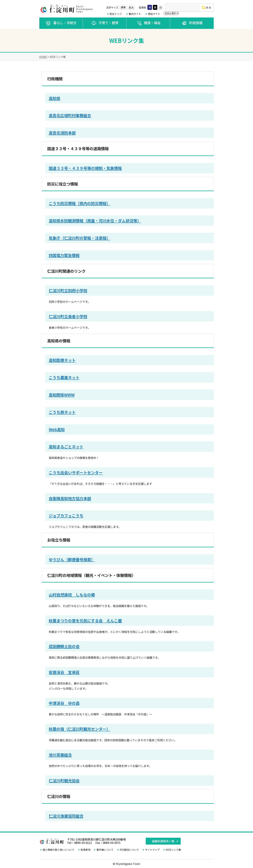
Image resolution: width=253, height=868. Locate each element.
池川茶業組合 (60, 755)
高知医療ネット (62, 360)
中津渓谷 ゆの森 (64, 703)
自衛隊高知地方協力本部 (70, 498)
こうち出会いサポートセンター (76, 472)
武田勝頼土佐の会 (64, 646)
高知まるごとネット (66, 447)
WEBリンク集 (173, 850)
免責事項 (85, 850)
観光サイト (135, 14)
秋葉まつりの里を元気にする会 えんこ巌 (85, 621)
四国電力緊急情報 (64, 255)
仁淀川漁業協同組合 (66, 816)
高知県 (55, 98)
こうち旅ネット (62, 412)
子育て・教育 (105, 23)
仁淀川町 (67, 9)
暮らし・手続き (61, 23)
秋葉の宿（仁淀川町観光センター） (79, 729)
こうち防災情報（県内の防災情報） (79, 203)
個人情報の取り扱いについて (59, 850)
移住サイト (154, 14)
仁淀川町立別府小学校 (68, 290)
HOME (43, 57)
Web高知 (57, 429)
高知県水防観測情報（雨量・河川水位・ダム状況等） (95, 221)
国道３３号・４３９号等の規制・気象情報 (85, 168)
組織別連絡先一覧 (163, 841)
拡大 (131, 7)
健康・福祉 (148, 23)
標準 (123, 7)
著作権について (105, 850)
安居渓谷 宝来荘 (64, 672)
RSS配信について (129, 850)
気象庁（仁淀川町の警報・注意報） (79, 238)
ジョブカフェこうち (66, 515)
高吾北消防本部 (62, 133)
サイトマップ (152, 850)
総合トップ (116, 14)
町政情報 (192, 23)
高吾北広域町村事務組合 (70, 115)
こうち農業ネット (64, 377)
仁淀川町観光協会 (64, 780)
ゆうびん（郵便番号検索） (72, 559)
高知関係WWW (62, 395)
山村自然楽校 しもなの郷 (72, 595)
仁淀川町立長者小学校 (68, 316)
